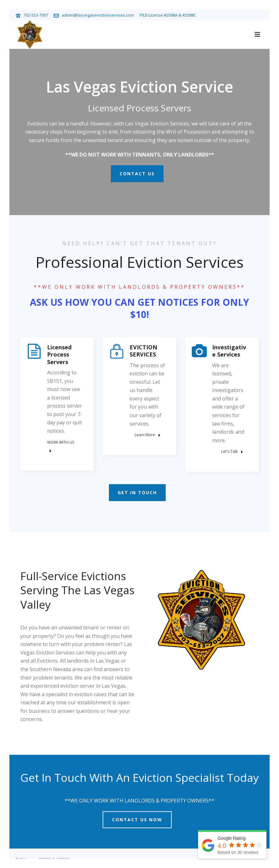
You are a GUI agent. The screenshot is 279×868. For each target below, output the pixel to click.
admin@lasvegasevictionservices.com (98, 15)
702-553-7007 (36, 15)
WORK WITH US (61, 447)
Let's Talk (232, 452)
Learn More (148, 435)
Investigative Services (229, 351)
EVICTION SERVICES (143, 351)
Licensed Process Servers (59, 355)
